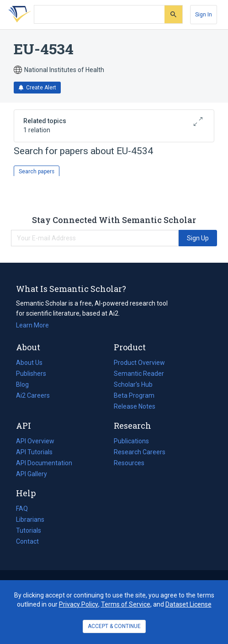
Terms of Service (126, 604)
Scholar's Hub (133, 384)
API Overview (35, 441)
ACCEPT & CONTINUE (114, 626)
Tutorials (29, 530)
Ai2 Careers (33, 395)
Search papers (37, 171)
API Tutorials (34, 452)
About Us (29, 363)
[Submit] (173, 14)
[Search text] (99, 15)
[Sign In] (204, 15)
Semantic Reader (139, 374)
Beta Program (134, 395)
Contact (27, 541)
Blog (26, 384)
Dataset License (188, 604)
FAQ (22, 509)
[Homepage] (18, 15)
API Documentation (44, 463)
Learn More (32, 325)
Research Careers (140, 452)
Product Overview (139, 363)
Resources (129, 463)
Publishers (31, 374)
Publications (131, 441)
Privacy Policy (79, 604)
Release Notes (135, 406)
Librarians (30, 519)
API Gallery (32, 474)
